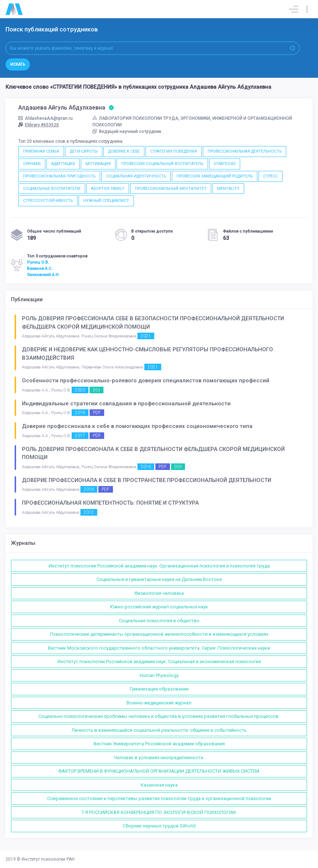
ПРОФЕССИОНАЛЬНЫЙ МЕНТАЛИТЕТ (171, 189)
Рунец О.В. (38, 262)
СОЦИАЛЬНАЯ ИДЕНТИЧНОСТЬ (136, 176)
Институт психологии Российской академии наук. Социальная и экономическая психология (159, 661)
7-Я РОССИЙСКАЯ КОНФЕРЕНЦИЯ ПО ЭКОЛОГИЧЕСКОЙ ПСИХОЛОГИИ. (159, 812)
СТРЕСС (270, 176)
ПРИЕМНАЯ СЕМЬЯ (41, 151)
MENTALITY (228, 189)
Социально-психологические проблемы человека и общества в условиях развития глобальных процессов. (159, 716)
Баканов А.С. (40, 268)
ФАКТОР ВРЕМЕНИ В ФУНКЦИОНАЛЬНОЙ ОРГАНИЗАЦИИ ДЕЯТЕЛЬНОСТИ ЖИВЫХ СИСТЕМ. (159, 771)
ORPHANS (32, 164)
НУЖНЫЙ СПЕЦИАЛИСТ (106, 201)
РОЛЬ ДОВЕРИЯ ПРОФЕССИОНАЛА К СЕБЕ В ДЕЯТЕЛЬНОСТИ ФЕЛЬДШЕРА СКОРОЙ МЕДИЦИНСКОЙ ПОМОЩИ (153, 453)
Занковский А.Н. (43, 275)
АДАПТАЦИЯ (63, 164)
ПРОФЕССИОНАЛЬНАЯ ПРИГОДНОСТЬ (59, 176)
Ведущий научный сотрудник (127, 131)
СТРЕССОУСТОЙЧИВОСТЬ (48, 201)
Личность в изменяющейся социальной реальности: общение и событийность (159, 730)
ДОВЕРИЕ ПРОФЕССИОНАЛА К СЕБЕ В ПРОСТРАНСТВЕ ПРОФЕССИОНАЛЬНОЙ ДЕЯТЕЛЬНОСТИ (147, 480)
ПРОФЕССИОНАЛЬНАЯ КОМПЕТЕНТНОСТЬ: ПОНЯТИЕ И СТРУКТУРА (110, 503)
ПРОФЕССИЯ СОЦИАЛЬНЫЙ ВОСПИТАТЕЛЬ (162, 164)
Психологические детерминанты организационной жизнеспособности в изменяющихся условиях (159, 634)
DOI (96, 390)
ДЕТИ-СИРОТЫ (84, 151)
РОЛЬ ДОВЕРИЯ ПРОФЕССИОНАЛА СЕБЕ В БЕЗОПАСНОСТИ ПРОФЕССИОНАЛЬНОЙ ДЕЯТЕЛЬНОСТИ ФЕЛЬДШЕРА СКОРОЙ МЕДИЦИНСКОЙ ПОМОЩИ (153, 323)
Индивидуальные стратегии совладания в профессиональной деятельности (126, 404)
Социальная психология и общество (159, 621)
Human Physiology (159, 675)
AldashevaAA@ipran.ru (46, 118)
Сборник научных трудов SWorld (159, 826)
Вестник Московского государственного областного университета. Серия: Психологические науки (159, 648)
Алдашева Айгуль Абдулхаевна (66, 108)
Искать (18, 64)
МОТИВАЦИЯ (98, 164)
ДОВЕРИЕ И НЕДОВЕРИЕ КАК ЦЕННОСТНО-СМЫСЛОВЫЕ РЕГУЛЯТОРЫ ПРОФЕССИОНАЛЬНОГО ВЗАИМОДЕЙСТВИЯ (147, 354)
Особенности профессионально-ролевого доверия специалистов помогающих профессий (146, 381)
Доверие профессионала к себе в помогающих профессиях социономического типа (137, 426)
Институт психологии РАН (48, 859)
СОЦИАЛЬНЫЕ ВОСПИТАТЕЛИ (52, 189)
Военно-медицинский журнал (159, 703)
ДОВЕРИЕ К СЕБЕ (124, 151)
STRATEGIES (225, 164)
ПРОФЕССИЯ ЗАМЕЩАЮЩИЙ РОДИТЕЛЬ (215, 176)
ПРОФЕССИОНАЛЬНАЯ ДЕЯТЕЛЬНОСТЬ (245, 151)
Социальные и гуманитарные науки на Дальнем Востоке (159, 579)
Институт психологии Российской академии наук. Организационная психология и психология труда (159, 566)
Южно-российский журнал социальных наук (159, 607)
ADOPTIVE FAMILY (108, 189)
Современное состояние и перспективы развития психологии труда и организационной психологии (159, 798)
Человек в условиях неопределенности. (159, 758)
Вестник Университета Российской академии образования (159, 744)
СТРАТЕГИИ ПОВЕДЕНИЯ (174, 151)
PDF (97, 413)
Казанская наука (159, 785)
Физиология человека (159, 593)
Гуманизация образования (159, 689)
